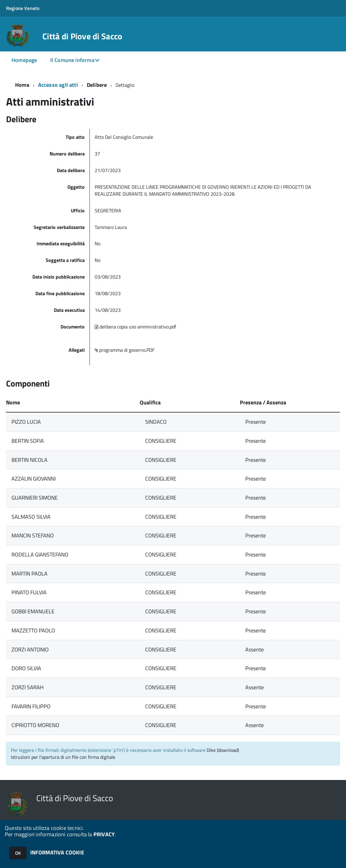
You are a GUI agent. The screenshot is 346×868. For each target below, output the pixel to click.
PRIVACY (104, 834)
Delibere (97, 85)
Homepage (24, 60)
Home (22, 85)
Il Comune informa (72, 60)
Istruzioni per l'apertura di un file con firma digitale (63, 757)
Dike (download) (223, 750)
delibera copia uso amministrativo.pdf (135, 327)
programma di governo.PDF (125, 350)
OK (18, 853)
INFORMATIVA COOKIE (57, 852)
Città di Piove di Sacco (82, 36)
